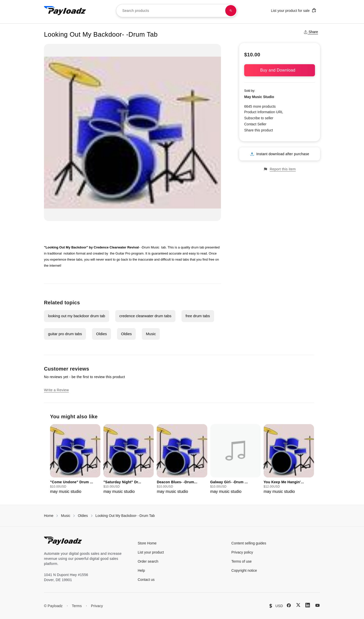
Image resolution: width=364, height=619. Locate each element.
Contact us (146, 580)
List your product (151, 552)
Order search (148, 561)
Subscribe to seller (259, 118)
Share (311, 32)
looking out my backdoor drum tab (77, 316)
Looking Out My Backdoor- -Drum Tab (125, 516)
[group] (75, 459)
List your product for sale (294, 10)
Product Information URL (264, 112)
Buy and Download (280, 70)
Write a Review (56, 390)
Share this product (259, 130)
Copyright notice (244, 570)
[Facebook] (289, 605)
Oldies (101, 334)
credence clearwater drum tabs (145, 316)
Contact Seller (255, 124)
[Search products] (231, 11)
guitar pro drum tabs (65, 334)
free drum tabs (198, 316)
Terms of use (241, 561)
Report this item (280, 169)
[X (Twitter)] (298, 605)
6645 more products (260, 106)
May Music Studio (259, 97)
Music (151, 334)
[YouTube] (317, 605)
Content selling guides (249, 543)
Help (141, 570)
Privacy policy (242, 552)
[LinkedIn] (308, 605)
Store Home (147, 543)
